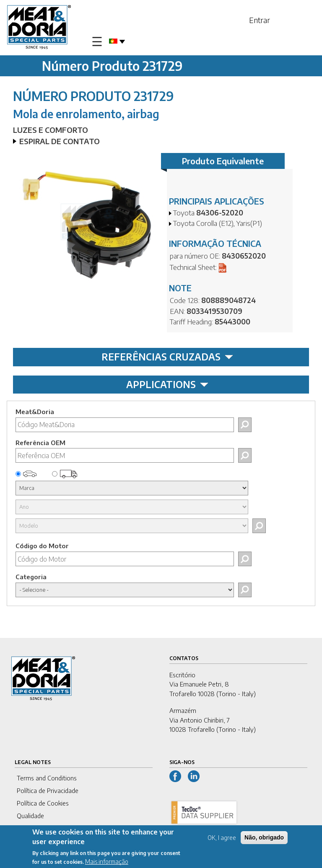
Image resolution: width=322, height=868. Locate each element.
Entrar (260, 20)
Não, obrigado (264, 839)
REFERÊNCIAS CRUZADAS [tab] (167, 357)
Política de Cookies (43, 803)
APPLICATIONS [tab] (167, 384)
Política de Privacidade (48, 790)
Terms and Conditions (47, 778)
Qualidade (30, 816)
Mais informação (107, 863)
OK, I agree (222, 839)
